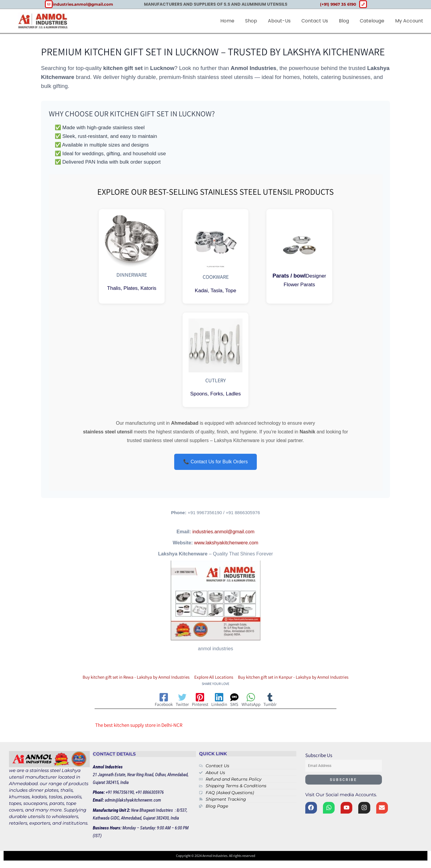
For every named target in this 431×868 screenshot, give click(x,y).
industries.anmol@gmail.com (223, 533)
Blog (344, 21)
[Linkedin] (220, 701)
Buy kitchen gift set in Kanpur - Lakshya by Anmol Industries (302, 678)
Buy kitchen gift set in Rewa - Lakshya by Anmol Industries (128, 678)
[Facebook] (138, 701)
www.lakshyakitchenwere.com (226, 544)
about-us (279, 21)
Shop (251, 21)
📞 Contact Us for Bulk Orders (215, 462)
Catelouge (372, 21)
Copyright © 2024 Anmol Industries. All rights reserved (216, 857)
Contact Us (315, 21)
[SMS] (243, 701)
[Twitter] (166, 701)
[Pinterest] (192, 701)
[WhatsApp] (268, 701)
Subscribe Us (319, 757)
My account (409, 21)
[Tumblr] (295, 701)
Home (227, 21)
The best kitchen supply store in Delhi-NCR (139, 727)
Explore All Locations (214, 678)
